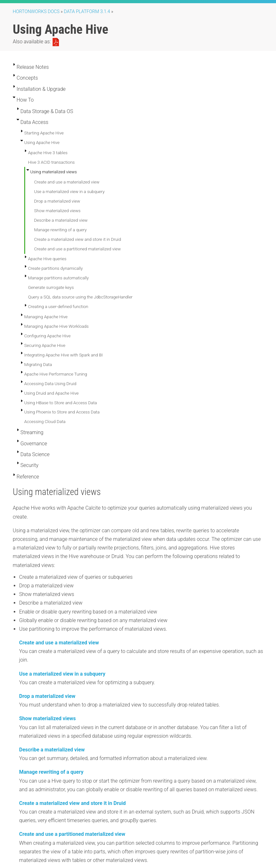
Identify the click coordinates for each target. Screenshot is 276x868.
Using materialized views (54, 172)
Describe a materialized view (61, 220)
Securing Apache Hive (45, 345)
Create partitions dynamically (55, 268)
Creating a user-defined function (58, 306)
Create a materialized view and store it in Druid (78, 239)
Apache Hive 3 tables (48, 153)
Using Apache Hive (42, 142)
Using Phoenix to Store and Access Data (62, 412)
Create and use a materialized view (67, 182)
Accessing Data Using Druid (50, 384)
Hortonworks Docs (36, 12)
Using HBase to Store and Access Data (61, 403)
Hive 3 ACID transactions (51, 162)
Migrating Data (38, 364)
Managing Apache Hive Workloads (56, 326)
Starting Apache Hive (44, 133)
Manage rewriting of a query (60, 230)
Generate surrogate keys (51, 287)
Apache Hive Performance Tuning (56, 374)
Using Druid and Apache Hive (51, 393)
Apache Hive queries (47, 259)
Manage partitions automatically (58, 278)
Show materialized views (57, 211)
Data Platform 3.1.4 (87, 12)
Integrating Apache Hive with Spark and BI (64, 355)
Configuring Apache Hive (47, 336)
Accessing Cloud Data (45, 421)
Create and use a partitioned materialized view (77, 249)
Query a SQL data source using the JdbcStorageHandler (80, 297)
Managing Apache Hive (46, 317)
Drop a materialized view (57, 201)
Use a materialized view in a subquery (69, 191)
